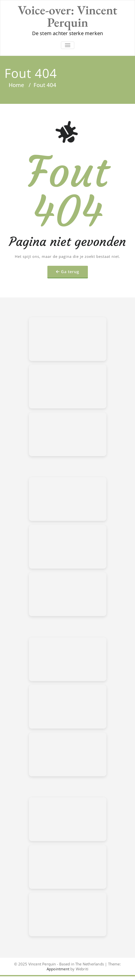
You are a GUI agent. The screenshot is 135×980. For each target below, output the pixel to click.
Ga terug (70, 272)
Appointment (58, 969)
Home (16, 85)
